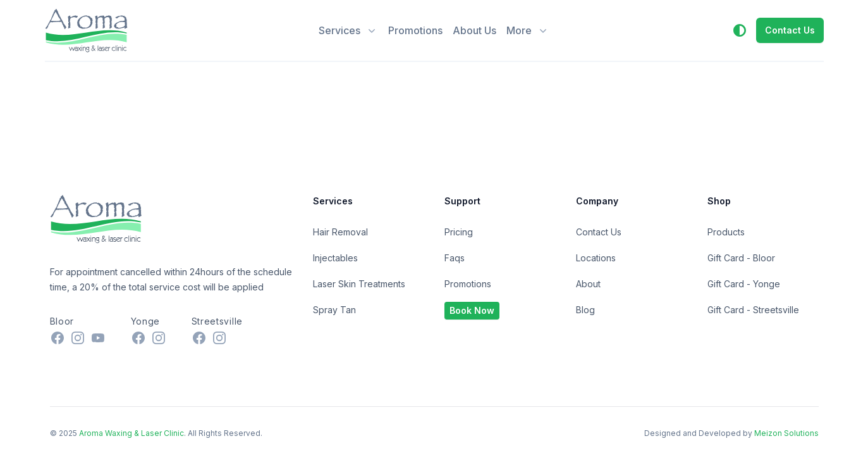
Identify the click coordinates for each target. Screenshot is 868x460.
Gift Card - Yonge (744, 284)
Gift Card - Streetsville (753, 310)
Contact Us (599, 232)
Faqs (455, 258)
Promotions (415, 30)
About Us (474, 30)
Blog (585, 310)
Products (726, 232)
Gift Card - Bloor (741, 258)
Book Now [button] (472, 310)
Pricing (459, 232)
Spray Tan (334, 310)
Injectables (335, 258)
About (588, 284)
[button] (740, 30)
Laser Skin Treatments (359, 284)
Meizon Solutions (786, 433)
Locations (596, 258)
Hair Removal (340, 232)
